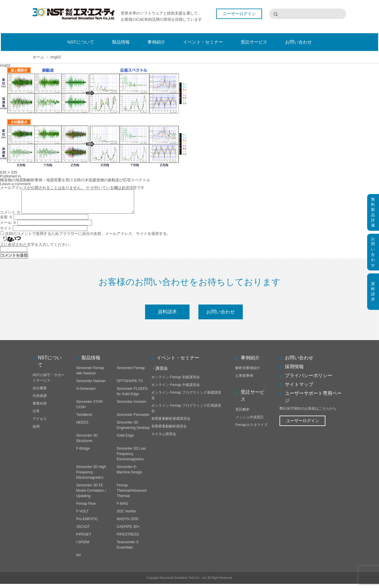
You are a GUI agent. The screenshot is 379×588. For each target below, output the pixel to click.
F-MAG (122, 508)
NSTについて (50, 365)
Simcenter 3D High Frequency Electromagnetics (91, 476)
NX (79, 559)
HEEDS (82, 427)
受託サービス (253, 400)
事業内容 (40, 408)
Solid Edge (125, 440)
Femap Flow (86, 508)
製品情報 (91, 362)
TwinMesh (84, 419)
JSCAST (83, 531)
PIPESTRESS (128, 539)
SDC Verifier (126, 515)
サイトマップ (299, 388)
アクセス (40, 423)
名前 (6, 221)
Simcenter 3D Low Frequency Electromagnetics (131, 458)
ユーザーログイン (239, 14)
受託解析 (243, 414)
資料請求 (167, 316)
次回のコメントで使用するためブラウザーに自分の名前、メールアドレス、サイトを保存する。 (88, 238)
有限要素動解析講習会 (169, 430)
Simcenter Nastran (91, 385)
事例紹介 (250, 362)
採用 (36, 431)
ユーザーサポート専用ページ (313, 401)
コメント (10, 217)
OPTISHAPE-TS (130, 385)
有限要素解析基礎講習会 (171, 423)
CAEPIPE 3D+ (128, 531)
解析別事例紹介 (248, 372)
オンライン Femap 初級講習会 (176, 381)
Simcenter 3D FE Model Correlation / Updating (91, 495)
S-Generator (86, 393)
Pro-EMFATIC (87, 523)
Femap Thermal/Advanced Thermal (132, 495)
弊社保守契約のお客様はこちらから (308, 413)
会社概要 (40, 392)
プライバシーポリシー (309, 380)
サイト (6, 233)
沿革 (36, 415)
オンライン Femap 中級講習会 (176, 389)
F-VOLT (82, 515)
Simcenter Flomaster (133, 419)
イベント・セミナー (178, 362)
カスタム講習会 (164, 438)
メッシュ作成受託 (250, 421)
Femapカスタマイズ (252, 429)
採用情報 (294, 371)
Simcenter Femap (131, 372)
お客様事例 (244, 380)
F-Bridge (83, 453)
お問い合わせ (221, 316)
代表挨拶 (40, 400)
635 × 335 (9, 172)
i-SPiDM (83, 546)
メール (8, 227)
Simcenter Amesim (131, 406)
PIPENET (84, 539)
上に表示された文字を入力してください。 (37, 249)
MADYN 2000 (127, 523)
